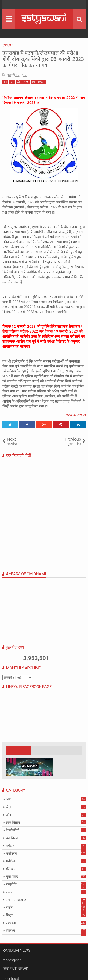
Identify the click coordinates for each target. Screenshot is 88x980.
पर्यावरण (11, 853)
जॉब (9, 815)
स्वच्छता (11, 923)
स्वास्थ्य (10, 931)
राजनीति (11, 884)
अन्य (9, 799)
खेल (8, 807)
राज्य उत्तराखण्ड (75, 415)
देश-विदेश (12, 838)
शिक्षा (9, 915)
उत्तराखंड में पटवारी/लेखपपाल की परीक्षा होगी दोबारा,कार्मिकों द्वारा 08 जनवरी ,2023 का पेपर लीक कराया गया (43, 59)
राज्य (9, 892)
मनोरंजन (11, 861)
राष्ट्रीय (10, 907)
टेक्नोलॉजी (13, 830)
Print (23, 82)
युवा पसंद (12, 877)
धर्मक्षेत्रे (10, 846)
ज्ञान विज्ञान (13, 823)
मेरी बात (11, 869)
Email (38, 82)
